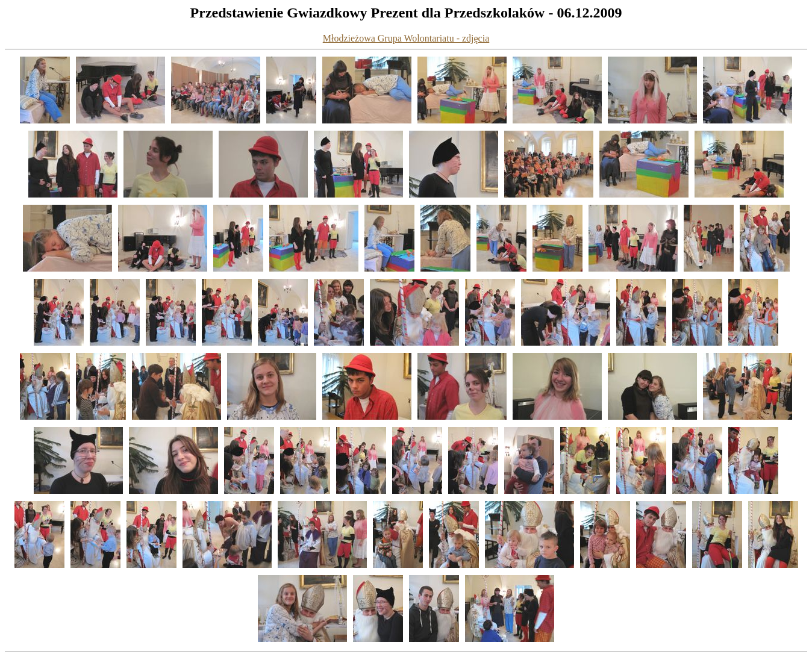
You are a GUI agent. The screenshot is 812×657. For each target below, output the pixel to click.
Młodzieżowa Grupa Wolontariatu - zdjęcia (406, 38)
